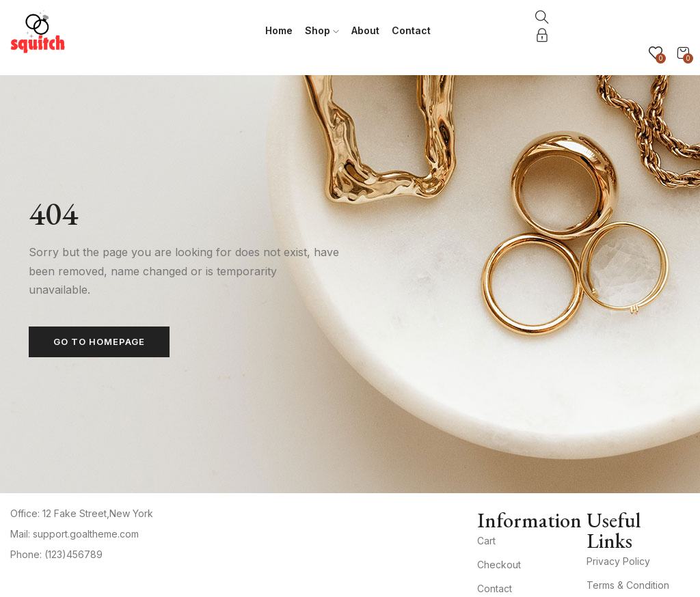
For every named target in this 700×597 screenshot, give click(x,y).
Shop (322, 30)
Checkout (499, 565)
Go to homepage (99, 342)
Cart (486, 541)
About (365, 30)
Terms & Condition (628, 585)
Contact (411, 30)
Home (279, 30)
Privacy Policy (618, 561)
